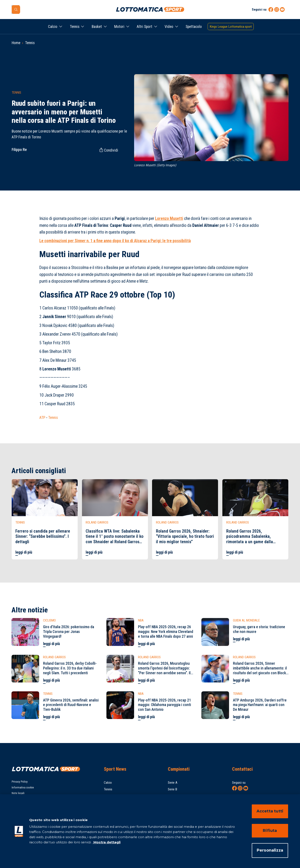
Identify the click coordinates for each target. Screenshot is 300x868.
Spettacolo (194, 27)
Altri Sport (144, 27)
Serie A (173, 783)
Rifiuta (270, 831)
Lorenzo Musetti (169, 219)
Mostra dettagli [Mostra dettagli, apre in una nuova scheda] (107, 842)
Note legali (18, 793)
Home (16, 43)
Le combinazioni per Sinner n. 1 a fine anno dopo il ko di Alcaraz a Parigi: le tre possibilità (115, 241)
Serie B (172, 789)
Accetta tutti (270, 811)
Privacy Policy (20, 782)
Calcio (53, 27)
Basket (97, 27)
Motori (119, 27)
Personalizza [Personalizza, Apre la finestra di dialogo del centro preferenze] (270, 850)
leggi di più (24, 552)
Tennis (75, 27)
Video (169, 27)
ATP (42, 418)
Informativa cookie (23, 787)
